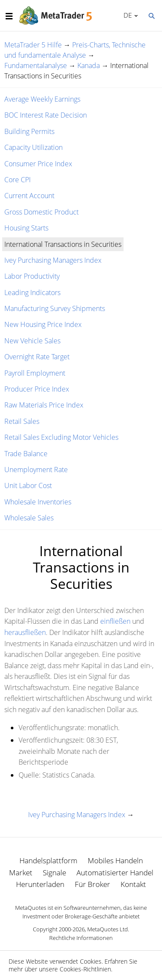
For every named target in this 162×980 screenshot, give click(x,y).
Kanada (89, 65)
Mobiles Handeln (115, 860)
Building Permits (29, 131)
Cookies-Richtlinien (85, 969)
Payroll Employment (35, 373)
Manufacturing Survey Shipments (55, 308)
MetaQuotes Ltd (108, 929)
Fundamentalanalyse (36, 65)
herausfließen (25, 632)
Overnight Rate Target (37, 357)
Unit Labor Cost (28, 485)
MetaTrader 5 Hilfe (33, 45)
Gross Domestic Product (41, 212)
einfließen (115, 621)
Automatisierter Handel (115, 873)
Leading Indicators (32, 292)
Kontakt (133, 884)
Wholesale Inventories (38, 502)
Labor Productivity (32, 276)
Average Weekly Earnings (42, 99)
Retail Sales (22, 421)
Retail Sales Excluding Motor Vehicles (61, 437)
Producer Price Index (37, 389)
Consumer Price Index (38, 164)
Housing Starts (26, 228)
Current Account (29, 196)
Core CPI (17, 180)
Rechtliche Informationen (81, 938)
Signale (54, 873)
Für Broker (92, 884)
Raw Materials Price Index (44, 405)
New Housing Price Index (43, 324)
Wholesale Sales (29, 518)
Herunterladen (40, 884)
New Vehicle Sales (32, 341)
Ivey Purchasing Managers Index (53, 260)
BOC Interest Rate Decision (46, 115)
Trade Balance (26, 454)
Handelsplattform (48, 860)
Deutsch (126, 15)
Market (21, 873)
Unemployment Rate (36, 470)
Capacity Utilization (33, 147)
